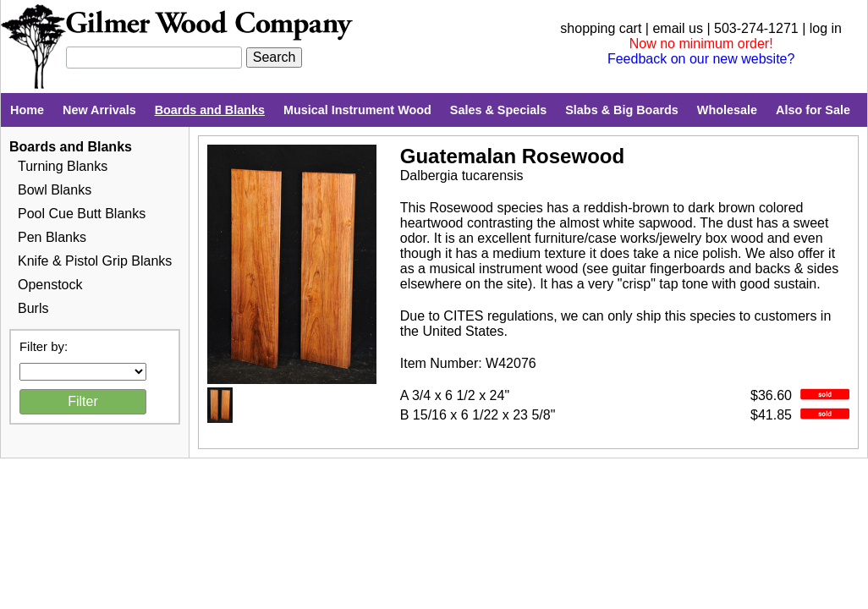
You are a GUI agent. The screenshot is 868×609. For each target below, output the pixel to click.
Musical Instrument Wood (357, 110)
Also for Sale (813, 110)
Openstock (50, 285)
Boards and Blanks (210, 110)
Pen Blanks (52, 237)
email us (678, 28)
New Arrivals (99, 110)
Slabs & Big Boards (622, 110)
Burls (33, 308)
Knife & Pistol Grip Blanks (95, 261)
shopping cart (601, 28)
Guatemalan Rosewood (512, 156)
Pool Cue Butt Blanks (82, 214)
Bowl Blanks (55, 190)
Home (27, 110)
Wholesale (727, 110)
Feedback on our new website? (701, 59)
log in (826, 28)
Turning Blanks (63, 166)
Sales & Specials (498, 110)
